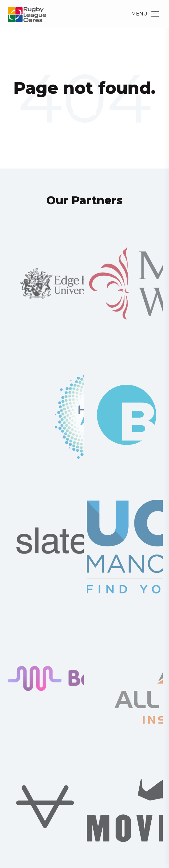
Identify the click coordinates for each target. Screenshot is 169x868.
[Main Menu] (155, 14)
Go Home (85, 113)
